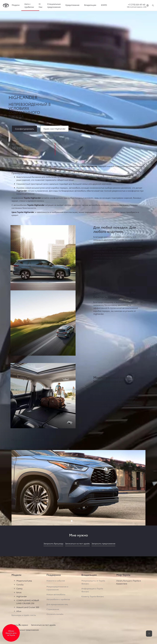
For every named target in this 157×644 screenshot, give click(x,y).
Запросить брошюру (53, 543)
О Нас (41, 5)
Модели (16, 5)
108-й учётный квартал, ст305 (137, 7)
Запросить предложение (103, 543)
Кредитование (72, 5)
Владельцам (90, 5)
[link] (54, 129)
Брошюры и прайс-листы (24, 615)
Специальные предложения (54, 5)
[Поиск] (153, 5)
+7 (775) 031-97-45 (137, 4)
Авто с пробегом (29, 5)
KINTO (104, 5)
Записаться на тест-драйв (77, 543)
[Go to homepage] (6, 5)
